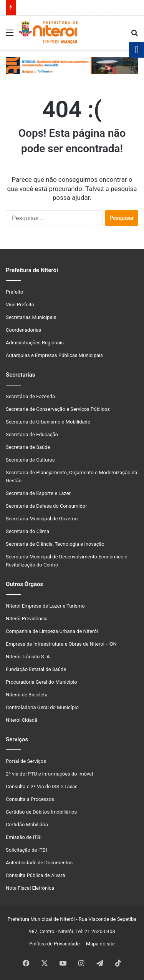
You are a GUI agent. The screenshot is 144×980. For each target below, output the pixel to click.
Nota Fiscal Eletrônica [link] (30, 888)
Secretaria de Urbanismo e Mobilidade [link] (48, 422)
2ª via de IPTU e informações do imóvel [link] (49, 774)
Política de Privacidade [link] (56, 944)
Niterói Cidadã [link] (22, 720)
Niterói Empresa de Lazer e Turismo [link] (45, 606)
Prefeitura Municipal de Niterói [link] (41, 919)
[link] (10, 36)
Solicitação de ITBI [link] (26, 850)
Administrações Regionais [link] (35, 343)
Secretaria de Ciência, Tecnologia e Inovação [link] (55, 544)
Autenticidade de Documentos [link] (39, 863)
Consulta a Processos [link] (30, 799)
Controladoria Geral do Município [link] (42, 707)
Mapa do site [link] (99, 944)
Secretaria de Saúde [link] (28, 447)
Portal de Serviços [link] (26, 761)
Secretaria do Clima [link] (27, 531)
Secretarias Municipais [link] (31, 317)
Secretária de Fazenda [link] (30, 396)
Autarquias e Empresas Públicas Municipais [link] (54, 355)
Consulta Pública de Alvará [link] (35, 875)
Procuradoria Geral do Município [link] (41, 682)
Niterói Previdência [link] (27, 619)
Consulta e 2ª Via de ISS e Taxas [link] (42, 786)
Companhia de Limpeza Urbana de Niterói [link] (52, 631)
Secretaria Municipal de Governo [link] (42, 519)
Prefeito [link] (14, 292)
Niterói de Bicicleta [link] (27, 695)
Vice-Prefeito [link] (20, 305)
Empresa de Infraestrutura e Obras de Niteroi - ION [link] (61, 644)
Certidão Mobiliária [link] (27, 825)
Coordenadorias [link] (23, 330)
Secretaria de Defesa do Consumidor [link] (46, 506)
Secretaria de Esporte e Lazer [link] (38, 493)
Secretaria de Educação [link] (32, 434)
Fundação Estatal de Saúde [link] (36, 669)
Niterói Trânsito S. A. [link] (28, 657)
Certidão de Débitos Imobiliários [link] (41, 812)
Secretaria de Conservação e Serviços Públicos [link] (58, 409)
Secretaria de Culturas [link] (30, 460)
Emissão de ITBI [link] (24, 837)
